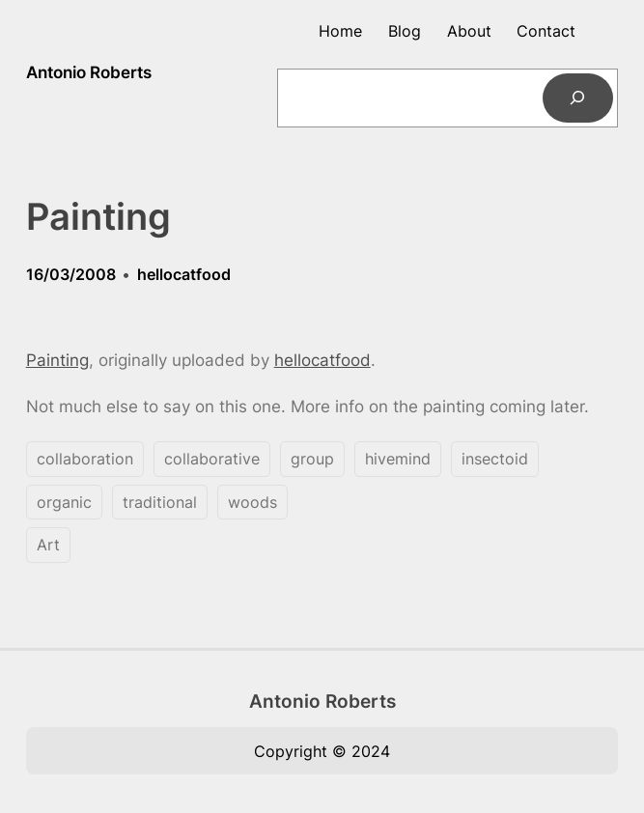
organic (64, 502)
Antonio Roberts (89, 72)
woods (252, 502)
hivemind (398, 459)
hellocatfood (184, 274)
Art (48, 545)
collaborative (212, 459)
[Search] (578, 98)
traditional (160, 502)
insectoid (495, 459)
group (312, 459)
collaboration (85, 459)
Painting (57, 360)
